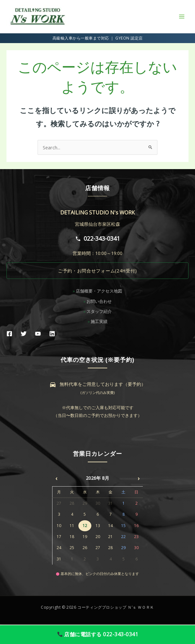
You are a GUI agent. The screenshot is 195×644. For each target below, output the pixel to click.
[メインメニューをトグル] (182, 17)
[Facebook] (9, 334)
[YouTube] (38, 334)
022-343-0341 (97, 238)
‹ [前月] (56, 478)
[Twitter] (24, 334)
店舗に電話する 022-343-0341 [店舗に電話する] (98, 634)
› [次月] (139, 478)
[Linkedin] (52, 334)
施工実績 (99, 321)
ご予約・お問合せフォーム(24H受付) (97, 271)
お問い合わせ (99, 301)
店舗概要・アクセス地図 (99, 291)
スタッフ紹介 (99, 311)
